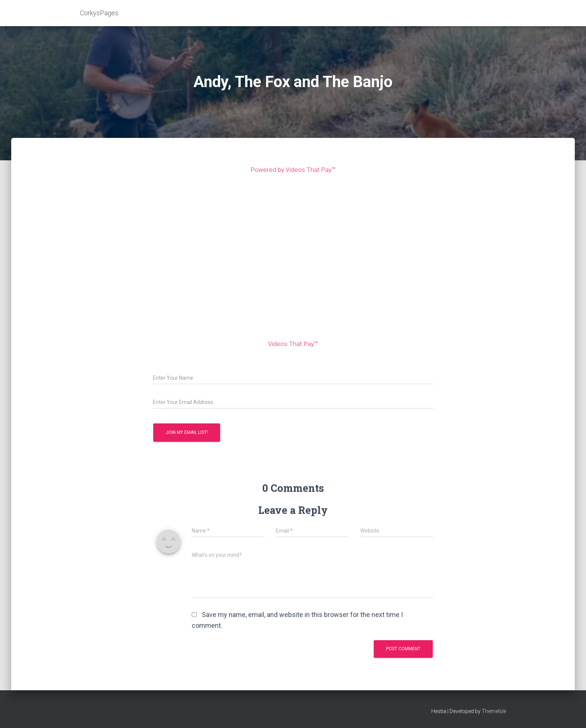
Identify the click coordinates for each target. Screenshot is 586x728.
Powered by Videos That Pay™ (293, 169)
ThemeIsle (494, 711)
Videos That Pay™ (293, 344)
